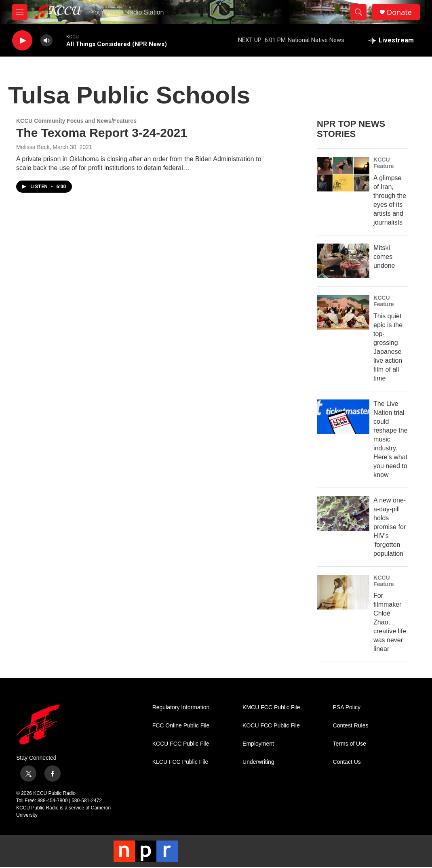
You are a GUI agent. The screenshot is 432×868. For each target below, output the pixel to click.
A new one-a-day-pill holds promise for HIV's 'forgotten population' (390, 527)
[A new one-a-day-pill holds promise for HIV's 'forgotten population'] (343, 513)
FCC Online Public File (181, 726)
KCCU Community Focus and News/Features (76, 121)
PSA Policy (347, 707)
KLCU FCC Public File (180, 762)
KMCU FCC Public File (271, 707)
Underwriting (258, 762)
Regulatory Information (181, 707)
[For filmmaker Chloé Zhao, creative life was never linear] (343, 592)
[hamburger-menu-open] (20, 12)
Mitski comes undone (384, 257)
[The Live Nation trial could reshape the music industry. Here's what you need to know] (343, 417)
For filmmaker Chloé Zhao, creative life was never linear (390, 622)
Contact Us (347, 762)
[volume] (46, 41)
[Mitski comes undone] (343, 261)
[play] (22, 41)
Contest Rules (351, 726)
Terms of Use (350, 744)
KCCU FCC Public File (181, 744)
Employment (258, 744)
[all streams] (391, 40)
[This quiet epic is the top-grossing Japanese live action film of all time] (343, 312)
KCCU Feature (384, 163)
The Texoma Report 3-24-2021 (102, 133)
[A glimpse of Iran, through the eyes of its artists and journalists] (343, 174)
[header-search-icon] (358, 12)
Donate (399, 12)
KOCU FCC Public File (271, 726)
